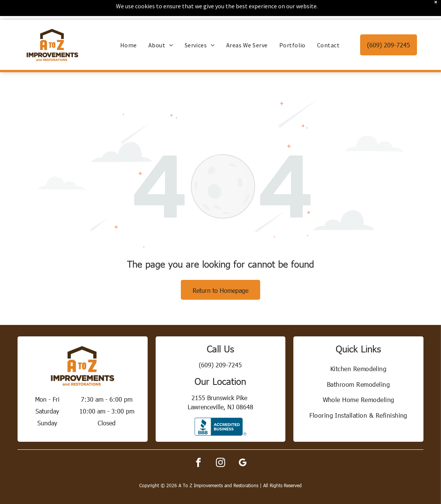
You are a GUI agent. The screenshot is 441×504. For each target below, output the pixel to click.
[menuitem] (129, 25)
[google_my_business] (243, 444)
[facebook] (198, 444)
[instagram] (220, 444)
